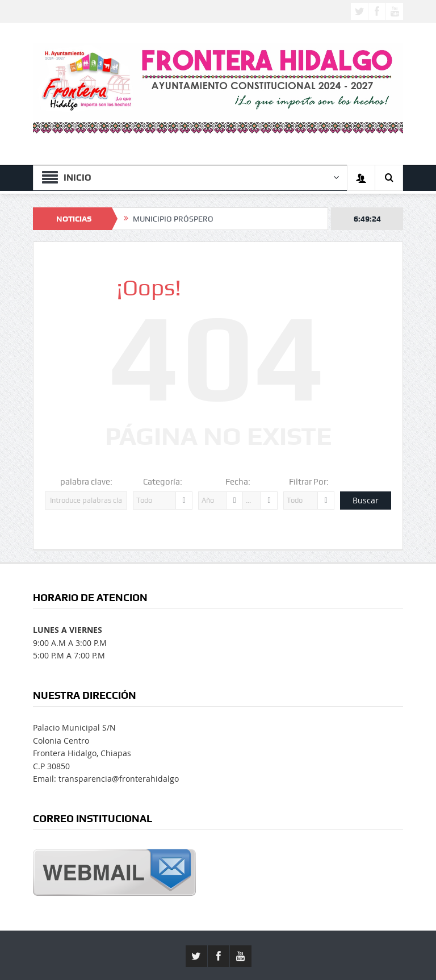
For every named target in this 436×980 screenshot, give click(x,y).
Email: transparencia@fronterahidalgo (106, 779)
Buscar (366, 500)
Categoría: (163, 482)
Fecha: (238, 482)
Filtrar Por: (309, 482)
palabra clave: (86, 482)
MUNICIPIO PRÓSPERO (173, 219)
